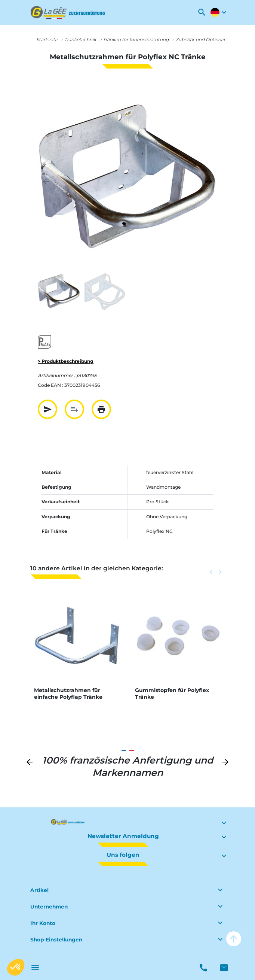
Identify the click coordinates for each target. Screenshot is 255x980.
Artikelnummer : (56, 375)
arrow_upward (234, 939)
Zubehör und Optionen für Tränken (214, 40)
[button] (202, 12)
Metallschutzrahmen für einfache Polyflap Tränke (68, 694)
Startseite (47, 40)
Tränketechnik (80, 40)
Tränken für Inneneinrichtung (136, 40)
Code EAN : (50, 385)
